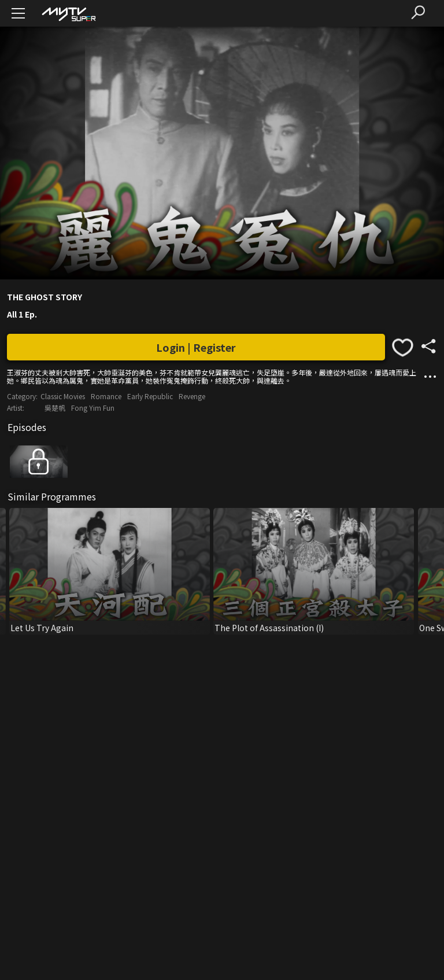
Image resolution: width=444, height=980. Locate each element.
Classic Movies (63, 396)
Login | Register (196, 347)
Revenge (192, 396)
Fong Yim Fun (93, 408)
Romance (106, 396)
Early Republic (150, 396)
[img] (68, 14)
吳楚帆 (55, 408)
